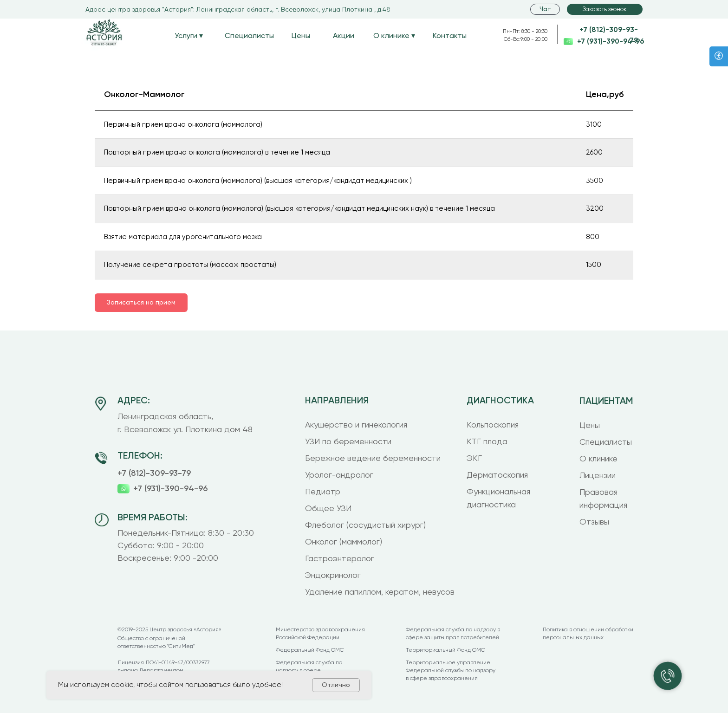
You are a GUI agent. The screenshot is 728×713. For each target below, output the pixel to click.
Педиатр (323, 491)
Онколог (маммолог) (344, 541)
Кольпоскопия (493, 425)
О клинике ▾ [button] (394, 36)
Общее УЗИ (328, 508)
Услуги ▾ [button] (189, 36)
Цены (301, 36)
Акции (344, 36)
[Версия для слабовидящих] (719, 56)
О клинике (598, 458)
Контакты (450, 36)
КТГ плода (487, 441)
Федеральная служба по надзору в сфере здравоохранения (309, 670)
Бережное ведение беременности (373, 458)
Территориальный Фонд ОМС (445, 650)
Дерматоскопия (497, 475)
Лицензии (598, 475)
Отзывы (594, 522)
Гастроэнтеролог (340, 558)
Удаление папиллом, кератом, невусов (380, 592)
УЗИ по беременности (348, 441)
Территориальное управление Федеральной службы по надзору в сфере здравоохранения (451, 670)
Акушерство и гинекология (356, 425)
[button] (605, 9)
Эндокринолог (333, 575)
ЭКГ (474, 458)
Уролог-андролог (339, 475)
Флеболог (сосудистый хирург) (365, 525)
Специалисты (249, 36)
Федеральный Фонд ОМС (310, 650)
